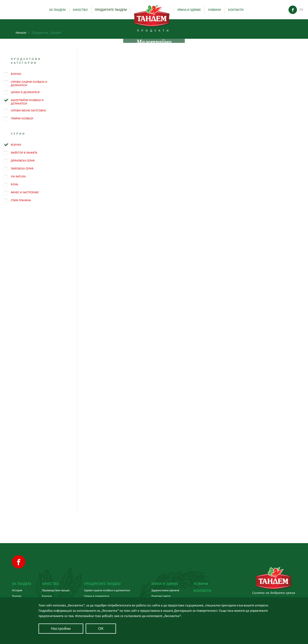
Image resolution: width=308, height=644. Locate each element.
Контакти (236, 10)
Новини (215, 10)
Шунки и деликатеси (96, 596)
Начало (23, 33)
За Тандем (57, 10)
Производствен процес (56, 590)
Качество (80, 10)
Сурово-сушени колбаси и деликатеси (107, 590)
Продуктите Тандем (111, 10)
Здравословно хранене (165, 590)
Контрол (47, 596)
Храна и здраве (189, 10)
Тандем (17, 596)
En (301, 10)
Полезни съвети (161, 596)
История (17, 590)
